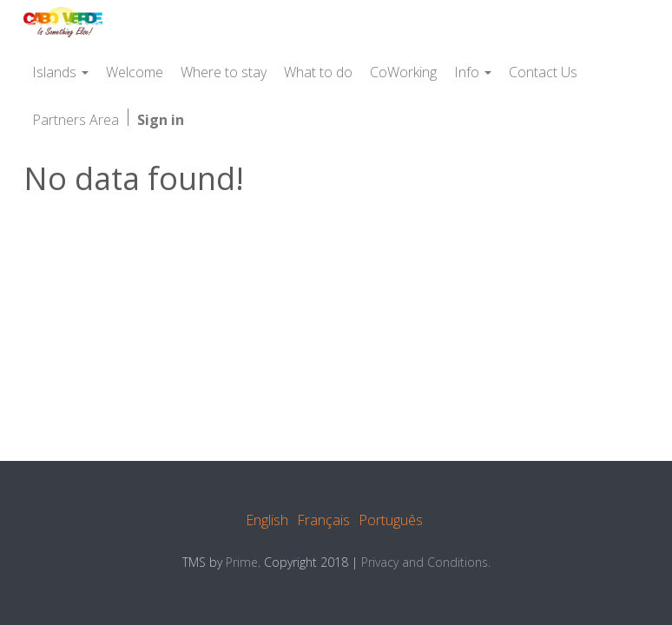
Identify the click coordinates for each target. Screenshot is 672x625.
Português (391, 520)
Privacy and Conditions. (426, 562)
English (267, 520)
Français (323, 520)
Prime (242, 562)
